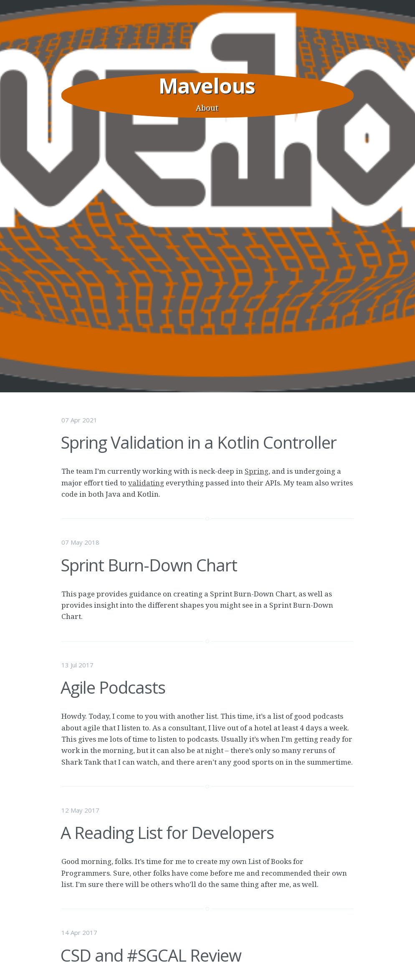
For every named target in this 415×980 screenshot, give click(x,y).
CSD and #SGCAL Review (151, 955)
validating (146, 483)
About (207, 108)
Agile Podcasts (113, 687)
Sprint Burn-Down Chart (149, 565)
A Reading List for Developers (167, 832)
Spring (257, 471)
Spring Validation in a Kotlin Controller (199, 442)
